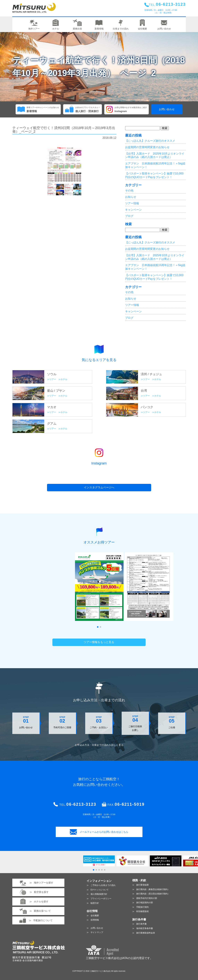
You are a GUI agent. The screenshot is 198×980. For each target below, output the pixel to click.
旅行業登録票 (142, 885)
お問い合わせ (167, 109)
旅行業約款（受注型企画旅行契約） (153, 894)
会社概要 (95, 916)
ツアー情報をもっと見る (99, 642)
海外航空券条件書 (145, 928)
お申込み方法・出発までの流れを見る (99, 745)
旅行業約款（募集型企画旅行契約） (153, 889)
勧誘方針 (95, 903)
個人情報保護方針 (99, 894)
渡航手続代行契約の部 (147, 898)
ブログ (129, 216)
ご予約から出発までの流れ (103, 885)
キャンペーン (133, 210)
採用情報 (95, 920)
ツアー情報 (132, 203)
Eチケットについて (100, 890)
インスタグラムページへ (99, 487)
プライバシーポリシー (101, 899)
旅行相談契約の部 (145, 903)
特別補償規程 (142, 911)
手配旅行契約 (142, 907)
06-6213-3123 (81, 804)
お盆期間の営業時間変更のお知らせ (147, 147)
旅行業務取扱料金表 (146, 933)
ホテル (64, 379)
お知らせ (131, 197)
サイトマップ (97, 932)
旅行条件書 (141, 924)
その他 (129, 190)
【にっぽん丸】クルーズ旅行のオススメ (150, 141)
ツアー (53, 379)
